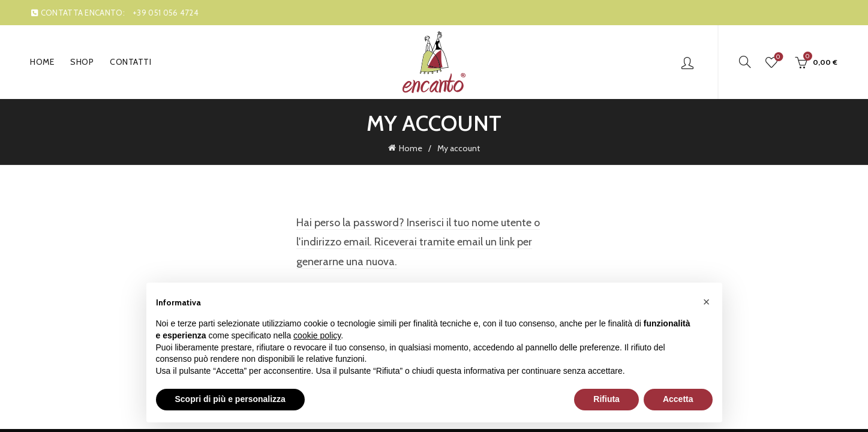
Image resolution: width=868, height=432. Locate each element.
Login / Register (687, 62)
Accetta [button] (678, 399)
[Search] (745, 62)
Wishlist (777, 57)
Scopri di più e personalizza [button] (230, 399)
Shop (82, 62)
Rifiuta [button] (606, 399)
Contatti (130, 62)
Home (42, 62)
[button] (707, 302)
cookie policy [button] (317, 335)
